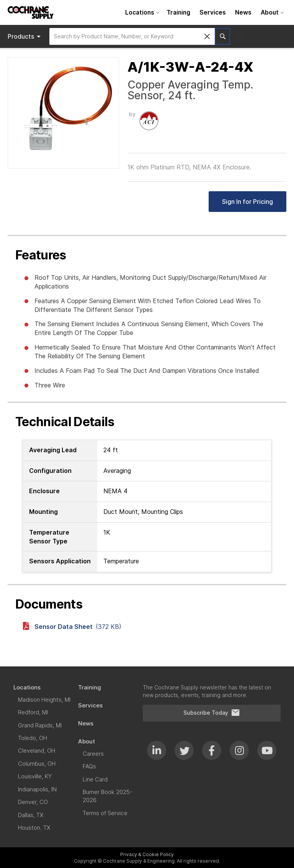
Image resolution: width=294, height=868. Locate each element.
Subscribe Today (212, 713)
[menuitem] (141, 12)
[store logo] (31, 12)
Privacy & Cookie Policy (147, 854)
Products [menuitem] (25, 36)
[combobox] (132, 36)
